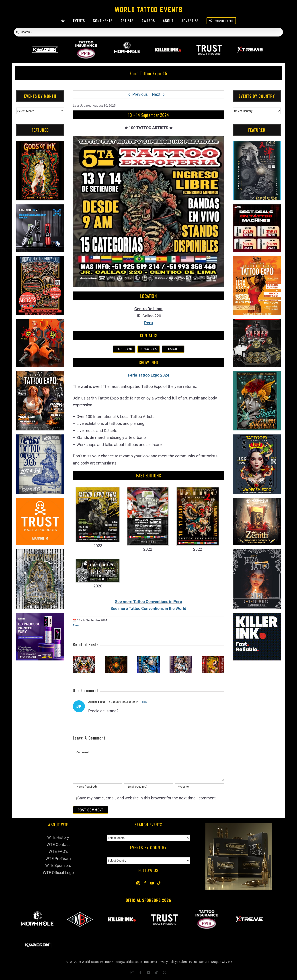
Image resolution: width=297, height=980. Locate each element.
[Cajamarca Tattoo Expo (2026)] (116, 659)
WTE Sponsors (58, 865)
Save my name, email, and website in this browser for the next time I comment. (147, 798)
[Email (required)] (149, 787)
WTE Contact (58, 845)
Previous (140, 94)
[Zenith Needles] (257, 501)
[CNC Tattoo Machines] (257, 208)
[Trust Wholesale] (209, 44)
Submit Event (188, 962)
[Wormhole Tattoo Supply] (127, 44)
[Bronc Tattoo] (40, 208)
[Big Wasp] (40, 323)
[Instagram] (138, 883)
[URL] (199, 787)
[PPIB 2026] (86, 44)
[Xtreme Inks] (250, 44)
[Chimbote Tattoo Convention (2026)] (148, 659)
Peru (76, 625)
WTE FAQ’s (58, 851)
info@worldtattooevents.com (135, 962)
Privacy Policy (167, 962)
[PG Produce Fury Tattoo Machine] (40, 616)
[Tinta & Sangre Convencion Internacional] (84, 659)
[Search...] (148, 32)
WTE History (58, 837)
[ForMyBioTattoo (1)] (257, 323)
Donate (204, 962)
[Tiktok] (159, 883)
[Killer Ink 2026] (168, 44)
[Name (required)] (98, 787)
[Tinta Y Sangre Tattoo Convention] (213, 659)
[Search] (17, 32)
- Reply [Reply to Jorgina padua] (143, 702)
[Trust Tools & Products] (40, 501)
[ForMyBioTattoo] (80, 912)
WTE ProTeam (58, 859)
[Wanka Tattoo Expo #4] (181, 659)
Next (156, 94)
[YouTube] (152, 883)
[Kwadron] (45, 44)
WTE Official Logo (58, 873)
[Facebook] (145, 883)
